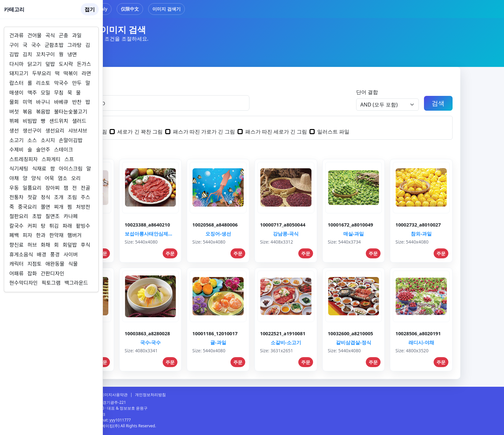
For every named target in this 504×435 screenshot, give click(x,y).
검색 (438, 103)
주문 (170, 253)
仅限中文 (130, 9)
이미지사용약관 (114, 395)
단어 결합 (367, 92)
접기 (90, 9)
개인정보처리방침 (150, 395)
